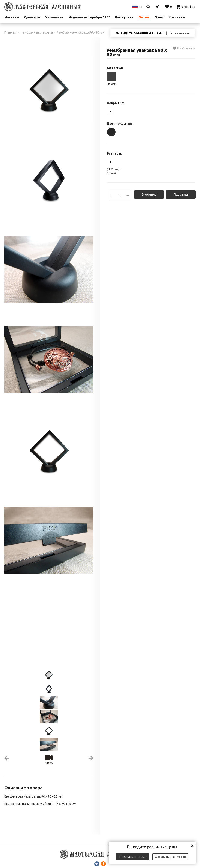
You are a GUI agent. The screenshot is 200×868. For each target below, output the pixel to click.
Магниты (12, 17)
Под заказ (181, 194)
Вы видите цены (139, 33)
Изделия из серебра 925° (89, 17)
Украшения (54, 17)
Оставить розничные (170, 857)
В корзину (149, 194)
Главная (10, 32)
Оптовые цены (180, 33)
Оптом (144, 17)
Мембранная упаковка (36, 32)
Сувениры (32, 17)
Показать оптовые (133, 857)
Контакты (177, 17)
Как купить (124, 17)
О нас (159, 17)
